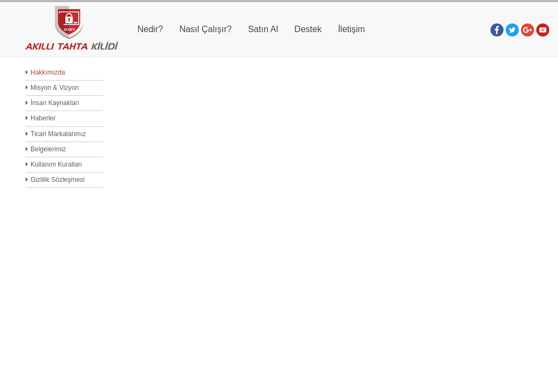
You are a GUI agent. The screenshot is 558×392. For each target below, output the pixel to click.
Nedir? (150, 29)
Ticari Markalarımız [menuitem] (58, 134)
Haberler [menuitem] (43, 118)
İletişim (351, 29)
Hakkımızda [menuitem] (48, 72)
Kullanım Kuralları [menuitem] (56, 164)
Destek (308, 29)
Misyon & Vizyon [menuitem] (54, 88)
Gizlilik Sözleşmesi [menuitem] (57, 180)
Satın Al (263, 29)
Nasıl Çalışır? (205, 29)
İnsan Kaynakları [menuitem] (55, 103)
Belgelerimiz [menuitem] (48, 149)
